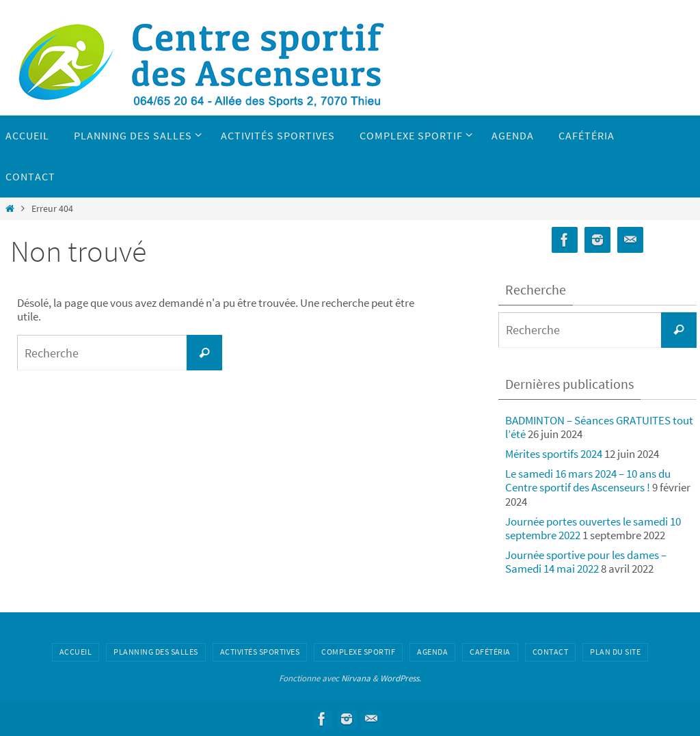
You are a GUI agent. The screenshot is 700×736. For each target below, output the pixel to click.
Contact (551, 652)
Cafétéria (490, 652)
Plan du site (615, 652)
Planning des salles (156, 652)
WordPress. (401, 678)
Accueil (76, 652)
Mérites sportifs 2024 (554, 454)
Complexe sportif (358, 652)
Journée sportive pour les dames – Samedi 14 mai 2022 (586, 562)
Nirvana (356, 678)
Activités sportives (260, 652)
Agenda (432, 652)
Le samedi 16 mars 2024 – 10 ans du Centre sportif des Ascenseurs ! (588, 480)
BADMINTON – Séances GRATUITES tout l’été (599, 427)
